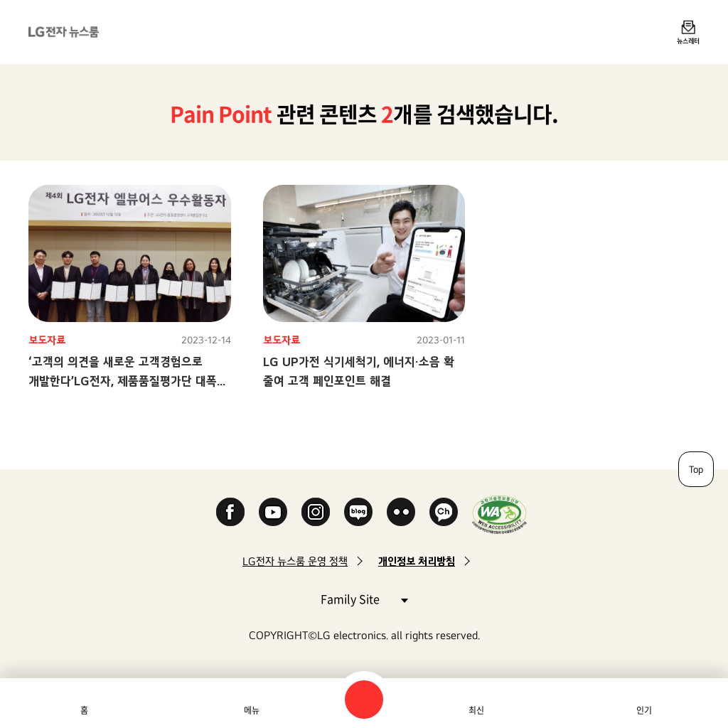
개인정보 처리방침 (417, 561)
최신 (476, 710)
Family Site (364, 598)
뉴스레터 (688, 41)
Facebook (230, 512)
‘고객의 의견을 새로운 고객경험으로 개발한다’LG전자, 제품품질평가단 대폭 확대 (123, 381)
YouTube (273, 512)
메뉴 (252, 710)
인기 (644, 710)
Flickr (401, 512)
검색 (364, 700)
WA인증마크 (499, 514)
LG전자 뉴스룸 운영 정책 (295, 561)
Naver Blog (358, 512)
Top (696, 469)
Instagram (316, 512)
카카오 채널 (444, 512)
